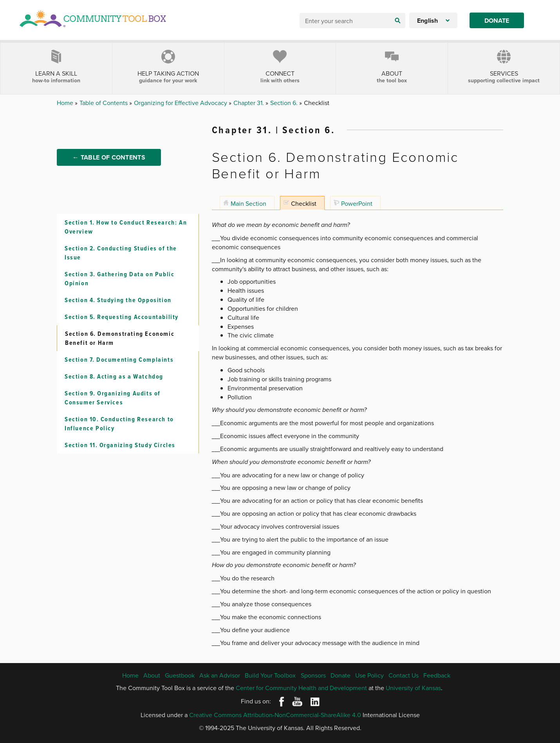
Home (66, 103)
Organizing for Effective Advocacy (181, 103)
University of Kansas (413, 688)
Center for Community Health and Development (301, 688)
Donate (497, 21)
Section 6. (285, 103)
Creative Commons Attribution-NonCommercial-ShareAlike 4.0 (275, 715)
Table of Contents (104, 103)
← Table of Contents (109, 157)
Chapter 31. (249, 103)
